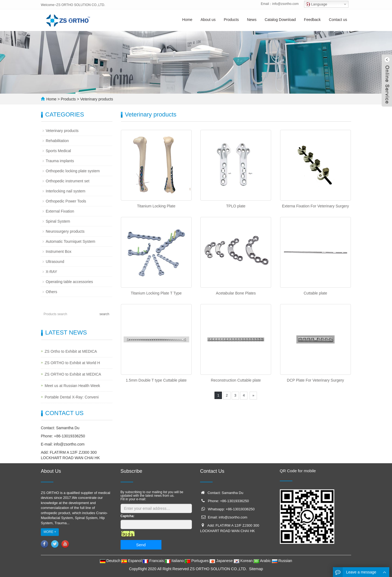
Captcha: (128, 516)
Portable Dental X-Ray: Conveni (72, 397)
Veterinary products (96, 99)
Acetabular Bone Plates (236, 293)
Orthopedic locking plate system (73, 171)
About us (208, 20)
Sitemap (256, 569)
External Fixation (60, 211)
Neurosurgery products (65, 231)
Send (141, 545)
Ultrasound (55, 262)
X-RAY (51, 272)
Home (187, 20)
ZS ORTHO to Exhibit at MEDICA (73, 374)
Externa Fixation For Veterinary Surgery (316, 206)
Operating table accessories (69, 282)
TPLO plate (236, 206)
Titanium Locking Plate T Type (156, 293)
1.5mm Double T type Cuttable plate (156, 380)
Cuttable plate (316, 293)
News (252, 20)
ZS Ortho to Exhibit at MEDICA (71, 351)
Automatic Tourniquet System (71, 241)
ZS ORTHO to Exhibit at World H (72, 363)
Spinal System (58, 221)
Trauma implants (60, 161)
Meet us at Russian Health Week (72, 386)
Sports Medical (58, 151)
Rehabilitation (57, 141)
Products (231, 20)
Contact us (338, 20)
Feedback (312, 20)
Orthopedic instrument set (68, 181)
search (104, 314)
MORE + (50, 532)
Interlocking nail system (66, 191)
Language (316, 4)
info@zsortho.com (285, 4)
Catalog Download (280, 20)
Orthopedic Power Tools (66, 201)
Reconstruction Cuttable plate (236, 380)
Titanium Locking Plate (156, 206)
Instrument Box (59, 251)
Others (51, 292)
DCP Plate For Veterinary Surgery (316, 380)
